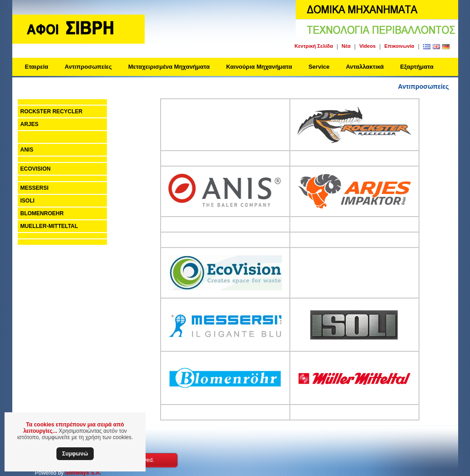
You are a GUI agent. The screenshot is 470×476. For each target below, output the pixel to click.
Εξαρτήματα (417, 67)
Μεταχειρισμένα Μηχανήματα (169, 67)
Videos (368, 46)
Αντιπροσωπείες (88, 67)
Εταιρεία (37, 67)
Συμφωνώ (75, 454)
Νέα (346, 46)
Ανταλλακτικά (365, 67)
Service (319, 67)
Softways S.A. (83, 473)
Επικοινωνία (399, 46)
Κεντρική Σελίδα (313, 46)
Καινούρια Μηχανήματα (259, 67)
